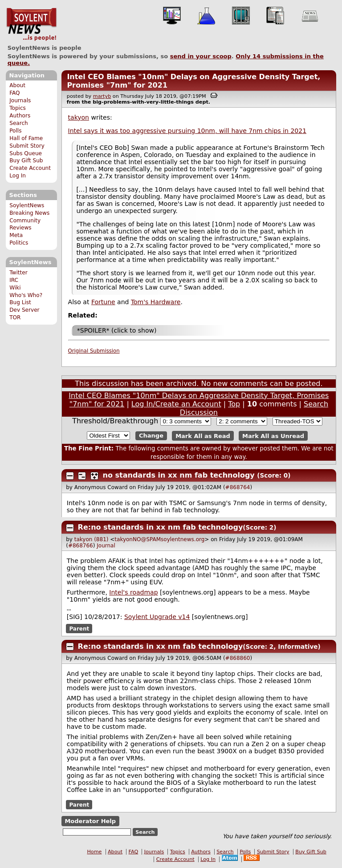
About (17, 85)
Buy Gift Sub (26, 161)
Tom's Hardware (156, 302)
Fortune (103, 302)
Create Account (30, 168)
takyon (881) (92, 539)
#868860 (238, 658)
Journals (20, 100)
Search (19, 123)
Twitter (18, 273)
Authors (20, 116)
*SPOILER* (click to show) (117, 330)
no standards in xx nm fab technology (179, 475)
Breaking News (29, 213)
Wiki (15, 288)
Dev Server (24, 310)
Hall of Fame (26, 138)
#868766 (81, 546)
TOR (15, 317)
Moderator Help (90, 821)
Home (94, 852)
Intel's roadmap (133, 592)
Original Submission (94, 351)
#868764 (238, 487)
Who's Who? (26, 295)
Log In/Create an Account (176, 404)
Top (234, 404)
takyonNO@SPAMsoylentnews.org (159, 539)
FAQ (14, 93)
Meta (16, 235)
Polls (15, 131)
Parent (79, 628)
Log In (18, 176)
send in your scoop (201, 56)
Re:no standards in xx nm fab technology (161, 527)
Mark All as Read (203, 436)
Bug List (20, 302)
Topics (18, 108)
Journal (106, 546)
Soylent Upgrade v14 (157, 617)
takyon (79, 117)
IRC (14, 280)
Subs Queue (26, 153)
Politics (19, 243)
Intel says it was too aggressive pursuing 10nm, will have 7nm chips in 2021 (187, 131)
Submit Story (27, 146)
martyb (102, 96)
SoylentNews (31, 24)
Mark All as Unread (273, 436)
